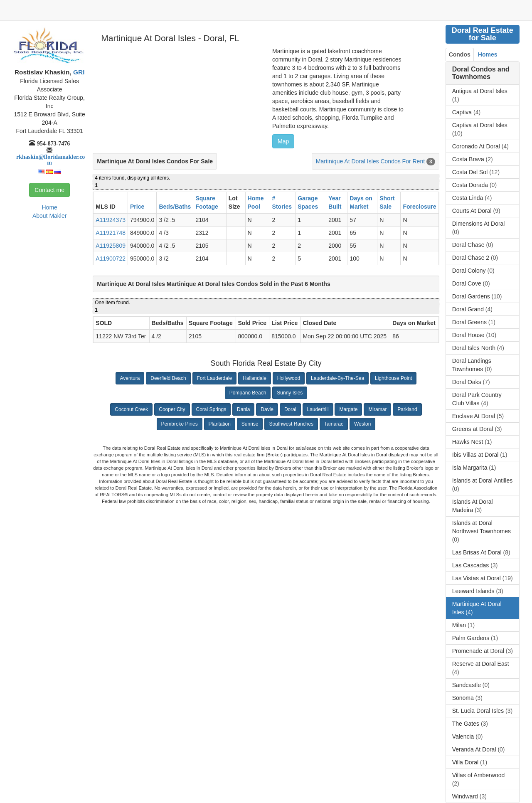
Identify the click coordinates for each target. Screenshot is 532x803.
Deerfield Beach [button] (168, 378)
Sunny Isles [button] (290, 393)
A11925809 (111, 246)
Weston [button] (362, 424)
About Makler (49, 216)
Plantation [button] (220, 424)
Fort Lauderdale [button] (215, 378)
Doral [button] (290, 409)
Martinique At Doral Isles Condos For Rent (370, 161)
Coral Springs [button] (211, 409)
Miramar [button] (377, 409)
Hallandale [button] (255, 378)
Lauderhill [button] (318, 409)
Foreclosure (419, 207)
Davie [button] (267, 409)
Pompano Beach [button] (248, 393)
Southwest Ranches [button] (291, 424)
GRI (78, 72)
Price (137, 207)
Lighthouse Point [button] (393, 378)
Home (49, 207)
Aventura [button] (130, 378)
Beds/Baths (175, 207)
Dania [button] (243, 409)
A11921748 (111, 233)
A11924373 (111, 220)
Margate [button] (348, 409)
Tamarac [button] (334, 424)
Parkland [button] (407, 409)
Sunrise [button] (250, 424)
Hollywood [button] (289, 378)
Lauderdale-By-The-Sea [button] (337, 378)
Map (283, 141)
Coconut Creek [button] (131, 409)
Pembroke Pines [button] (180, 424)
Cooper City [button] (172, 409)
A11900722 (111, 259)
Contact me (49, 190)
